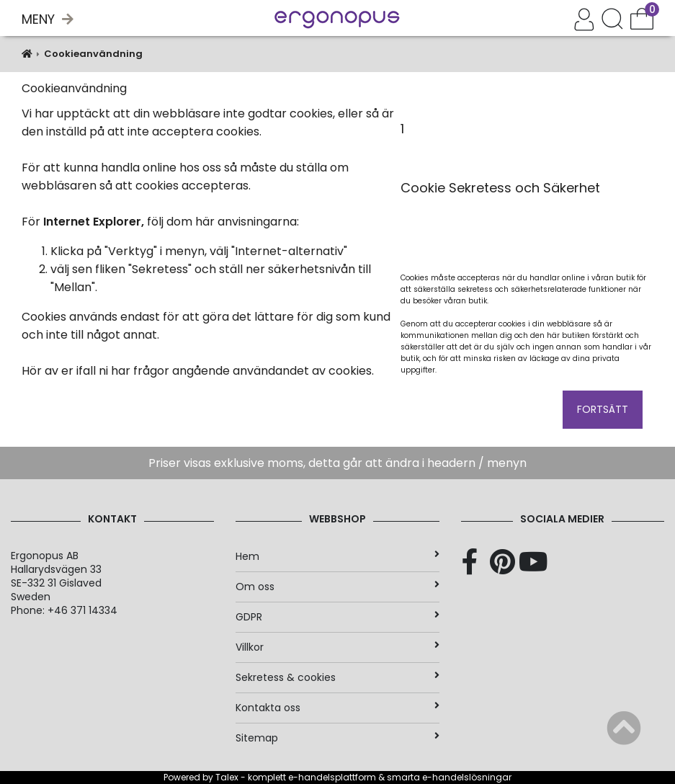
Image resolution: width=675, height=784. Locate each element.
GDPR (337, 617)
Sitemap (337, 738)
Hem (337, 556)
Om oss (337, 587)
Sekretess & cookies (337, 677)
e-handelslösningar (467, 777)
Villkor (337, 647)
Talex (227, 777)
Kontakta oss (337, 708)
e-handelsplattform (332, 777)
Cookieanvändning (93, 54)
